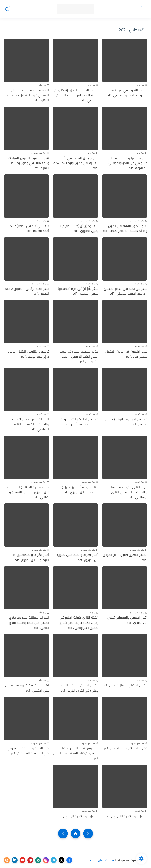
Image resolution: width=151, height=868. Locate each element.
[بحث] (7, 9)
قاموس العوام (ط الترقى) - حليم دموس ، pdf (126, 422)
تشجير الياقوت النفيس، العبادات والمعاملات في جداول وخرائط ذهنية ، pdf (29, 163)
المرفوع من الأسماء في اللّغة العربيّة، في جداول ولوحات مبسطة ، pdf (76, 163)
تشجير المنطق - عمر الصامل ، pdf (126, 748)
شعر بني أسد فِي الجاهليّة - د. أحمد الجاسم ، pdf (29, 228)
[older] (88, 833)
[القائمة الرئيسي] (144, 9)
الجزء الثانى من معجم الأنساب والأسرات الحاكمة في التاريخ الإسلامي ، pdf (128, 492)
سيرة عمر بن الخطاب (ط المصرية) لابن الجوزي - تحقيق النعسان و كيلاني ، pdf (28, 492)
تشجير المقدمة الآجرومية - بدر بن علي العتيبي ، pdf (27, 688)
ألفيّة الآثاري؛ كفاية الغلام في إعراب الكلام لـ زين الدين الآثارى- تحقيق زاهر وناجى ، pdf (78, 623)
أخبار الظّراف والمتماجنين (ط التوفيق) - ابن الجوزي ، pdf (31, 557)
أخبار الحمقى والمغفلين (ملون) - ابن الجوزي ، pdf (126, 620)
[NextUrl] (63, 833)
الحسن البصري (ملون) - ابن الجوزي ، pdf (125, 557)
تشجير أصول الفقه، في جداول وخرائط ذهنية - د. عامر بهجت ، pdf (125, 228)
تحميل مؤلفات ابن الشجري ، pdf (127, 816)
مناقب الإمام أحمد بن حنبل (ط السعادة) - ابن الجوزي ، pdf (79, 490)
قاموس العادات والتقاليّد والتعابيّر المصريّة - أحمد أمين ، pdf (77, 422)
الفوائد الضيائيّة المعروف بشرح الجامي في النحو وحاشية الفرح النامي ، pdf (29, 623)
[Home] (75, 833)
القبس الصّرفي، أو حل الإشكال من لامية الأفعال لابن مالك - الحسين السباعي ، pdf (76, 95)
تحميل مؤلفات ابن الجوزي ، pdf (78, 816)
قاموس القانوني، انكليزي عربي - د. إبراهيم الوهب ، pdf (28, 354)
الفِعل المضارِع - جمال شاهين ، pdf (125, 686)
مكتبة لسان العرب (102, 860)
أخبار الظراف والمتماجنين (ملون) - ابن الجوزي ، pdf (77, 557)
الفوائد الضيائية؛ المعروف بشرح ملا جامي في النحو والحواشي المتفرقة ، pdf (127, 163)
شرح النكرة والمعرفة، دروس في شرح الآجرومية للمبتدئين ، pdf (28, 751)
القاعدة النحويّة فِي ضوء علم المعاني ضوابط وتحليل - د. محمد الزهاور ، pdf (28, 95)
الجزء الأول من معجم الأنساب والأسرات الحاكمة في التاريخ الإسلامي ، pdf (31, 424)
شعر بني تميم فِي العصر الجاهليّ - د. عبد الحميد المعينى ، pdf (125, 291)
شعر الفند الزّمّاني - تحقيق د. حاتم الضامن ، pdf (27, 291)
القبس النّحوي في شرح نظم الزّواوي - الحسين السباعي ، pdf (127, 93)
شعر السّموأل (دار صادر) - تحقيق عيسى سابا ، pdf (126, 354)
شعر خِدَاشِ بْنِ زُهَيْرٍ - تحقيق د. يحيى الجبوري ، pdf (79, 228)
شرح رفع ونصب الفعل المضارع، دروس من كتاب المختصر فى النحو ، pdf (76, 753)
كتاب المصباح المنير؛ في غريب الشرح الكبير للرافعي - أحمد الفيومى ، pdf (79, 356)
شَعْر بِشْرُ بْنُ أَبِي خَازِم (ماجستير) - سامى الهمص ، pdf (77, 291)
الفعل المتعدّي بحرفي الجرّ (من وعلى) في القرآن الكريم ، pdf (78, 688)
